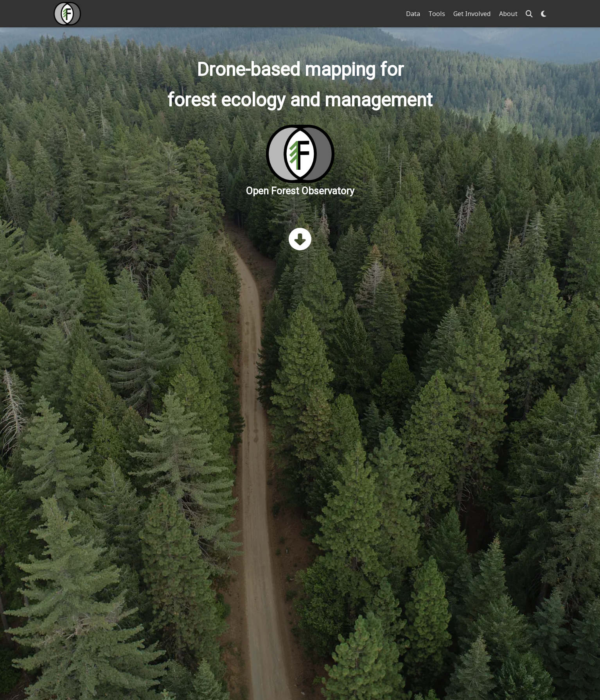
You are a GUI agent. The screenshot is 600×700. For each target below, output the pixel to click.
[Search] (529, 14)
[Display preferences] (544, 14)
